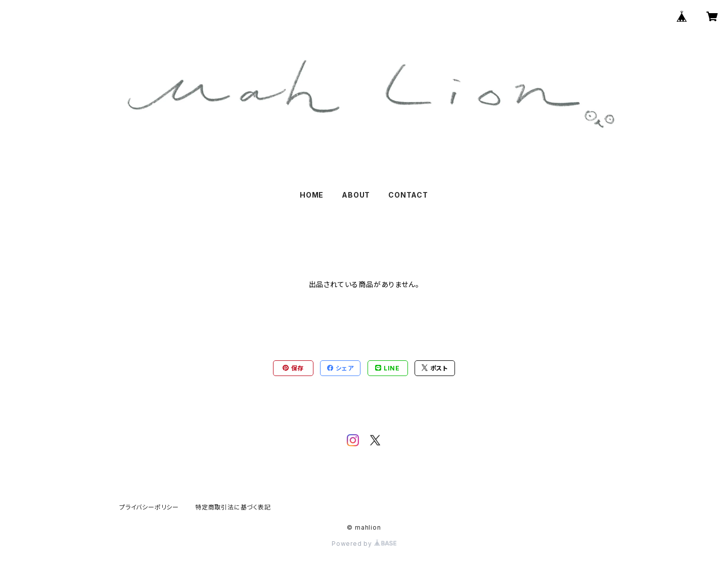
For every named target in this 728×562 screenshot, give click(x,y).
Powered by (364, 544)
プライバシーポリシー (149, 507)
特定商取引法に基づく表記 (233, 507)
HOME (312, 195)
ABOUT (356, 195)
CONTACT (408, 195)
